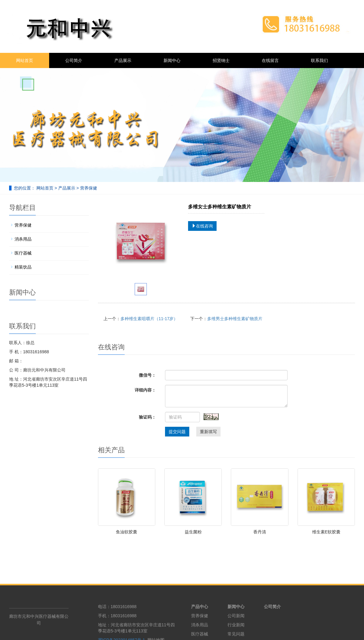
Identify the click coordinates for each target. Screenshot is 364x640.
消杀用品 (23, 239)
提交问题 (177, 432)
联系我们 (319, 60)
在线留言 (270, 60)
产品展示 (123, 60)
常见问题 (236, 634)
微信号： (147, 375)
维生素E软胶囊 (326, 532)
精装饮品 (23, 267)
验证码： (147, 417)
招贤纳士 (221, 60)
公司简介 (74, 60)
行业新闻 (236, 625)
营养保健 (88, 188)
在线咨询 (202, 226)
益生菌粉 (193, 532)
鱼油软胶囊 (126, 532)
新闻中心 (172, 60)
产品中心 (200, 607)
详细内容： (145, 390)
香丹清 (260, 532)
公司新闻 (236, 616)
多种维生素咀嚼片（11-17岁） (149, 319)
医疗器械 (23, 253)
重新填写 (208, 432)
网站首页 (25, 60)
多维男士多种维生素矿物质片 (235, 319)
